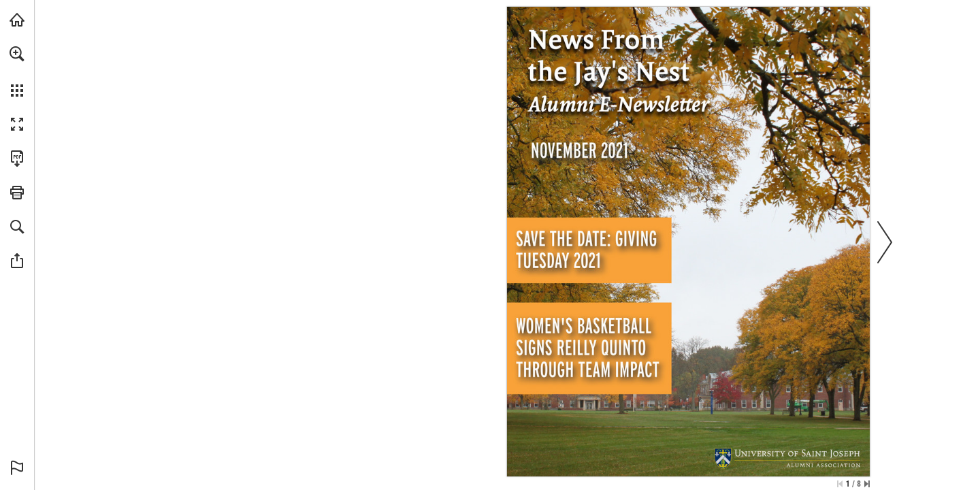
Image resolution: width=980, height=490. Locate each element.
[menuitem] (17, 71)
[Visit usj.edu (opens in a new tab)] (17, 20)
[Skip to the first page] (840, 484)
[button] (17, 54)
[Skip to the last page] (867, 484)
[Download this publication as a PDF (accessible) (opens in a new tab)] (17, 159)
